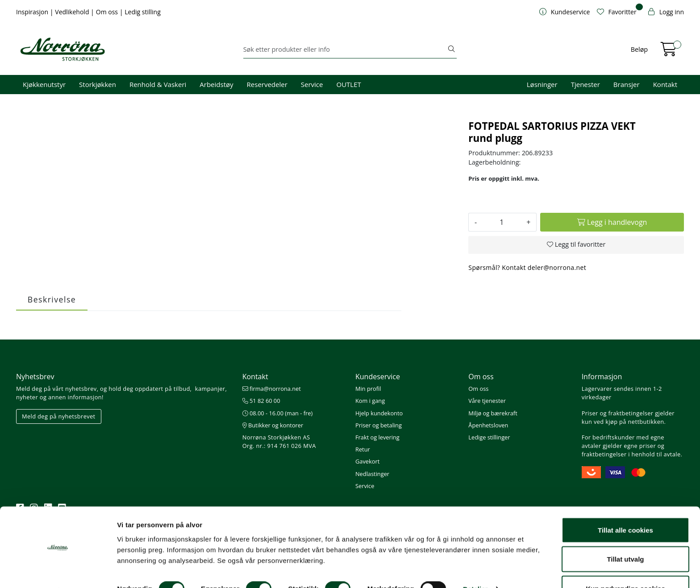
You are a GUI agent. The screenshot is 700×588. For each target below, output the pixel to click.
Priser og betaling (379, 425)
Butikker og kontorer (273, 425)
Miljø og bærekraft (493, 413)
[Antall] (502, 222)
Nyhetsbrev (35, 377)
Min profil (368, 389)
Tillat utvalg (625, 535)
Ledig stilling (143, 12)
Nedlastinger (372, 474)
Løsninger (542, 84)
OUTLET (348, 84)
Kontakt (665, 84)
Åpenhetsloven (488, 425)
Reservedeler (267, 84)
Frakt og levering (377, 437)
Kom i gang (370, 401)
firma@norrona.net (272, 389)
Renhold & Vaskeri (158, 84)
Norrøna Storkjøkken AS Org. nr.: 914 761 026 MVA (279, 441)
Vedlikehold (73, 12)
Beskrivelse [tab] (52, 299)
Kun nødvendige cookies (625, 564)
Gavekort (367, 461)
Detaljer (475, 565)
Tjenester (585, 84)
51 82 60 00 (261, 401)
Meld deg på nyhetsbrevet (59, 416)
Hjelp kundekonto (379, 413)
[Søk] (345, 50)
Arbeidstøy (216, 84)
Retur (363, 449)
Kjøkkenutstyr (44, 84)
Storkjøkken (98, 84)
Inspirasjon (33, 12)
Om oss (108, 12)
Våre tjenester (487, 401)
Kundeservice (378, 377)
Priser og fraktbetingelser (618, 413)
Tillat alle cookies (625, 506)
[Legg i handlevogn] (612, 222)
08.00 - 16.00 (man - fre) (278, 413)
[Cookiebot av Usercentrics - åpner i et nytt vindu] (58, 571)
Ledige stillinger (489, 437)
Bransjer (627, 84)
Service (312, 84)
